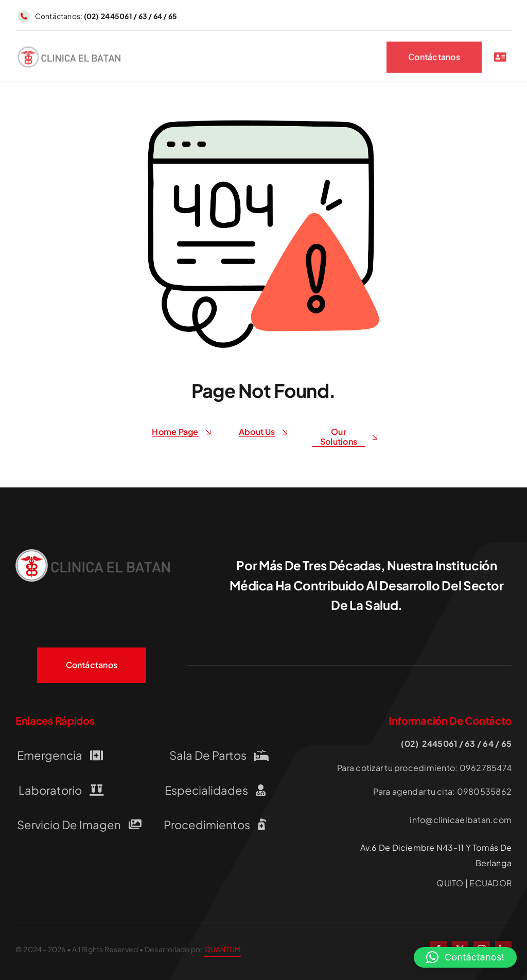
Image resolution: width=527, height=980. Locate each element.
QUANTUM (223, 949)
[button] (465, 957)
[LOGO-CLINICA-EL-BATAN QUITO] (69, 52)
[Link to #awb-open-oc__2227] (500, 59)
